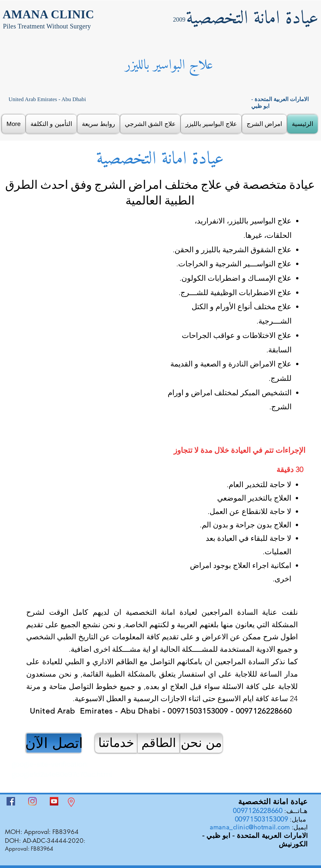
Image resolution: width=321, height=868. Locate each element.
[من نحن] (201, 743)
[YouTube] (54, 801)
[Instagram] (32, 801)
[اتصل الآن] (54, 743)
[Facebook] (11, 801)
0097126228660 (258, 811)
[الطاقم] (159, 743)
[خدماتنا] (116, 743)
